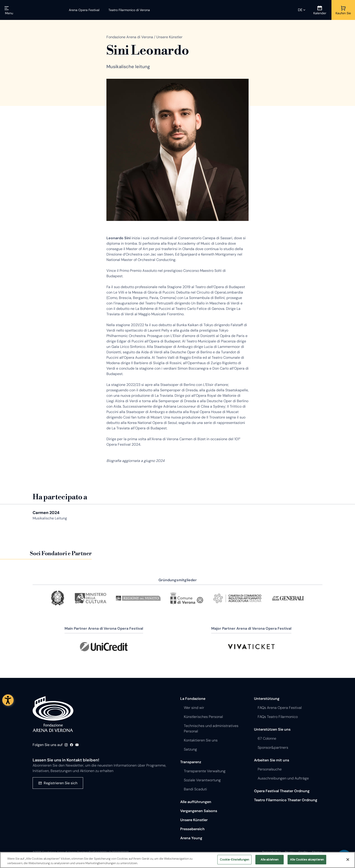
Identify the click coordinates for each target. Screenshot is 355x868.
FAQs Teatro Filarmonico (278, 717)
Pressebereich (192, 829)
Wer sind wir (194, 708)
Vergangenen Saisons (199, 811)
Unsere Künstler (194, 820)
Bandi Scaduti (195, 789)
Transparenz (191, 762)
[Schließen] (348, 861)
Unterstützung (267, 699)
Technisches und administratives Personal (211, 728)
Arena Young (191, 838)
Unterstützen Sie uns (272, 729)
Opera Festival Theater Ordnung (282, 791)
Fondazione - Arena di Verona (53, 714)
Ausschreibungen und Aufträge (283, 778)
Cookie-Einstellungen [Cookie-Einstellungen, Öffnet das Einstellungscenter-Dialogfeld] (234, 861)
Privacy (290, 852)
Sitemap (317, 852)
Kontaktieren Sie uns (201, 740)
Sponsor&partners (273, 747)
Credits (303, 852)
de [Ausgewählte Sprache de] (300, 10)
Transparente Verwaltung (205, 771)
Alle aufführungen (196, 802)
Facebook (72, 745)
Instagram (66, 745)
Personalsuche (270, 769)
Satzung (190, 749)
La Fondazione (193, 699)
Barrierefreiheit (271, 852)
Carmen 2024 (46, 513)
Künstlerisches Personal (203, 717)
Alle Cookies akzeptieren (307, 861)
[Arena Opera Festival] (84, 10)
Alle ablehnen (270, 861)
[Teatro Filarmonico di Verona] (126, 10)
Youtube (77, 745)
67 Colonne (267, 738)
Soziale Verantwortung (202, 780)
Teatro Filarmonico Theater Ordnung (286, 800)
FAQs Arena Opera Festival (280, 708)
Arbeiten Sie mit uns (272, 760)
